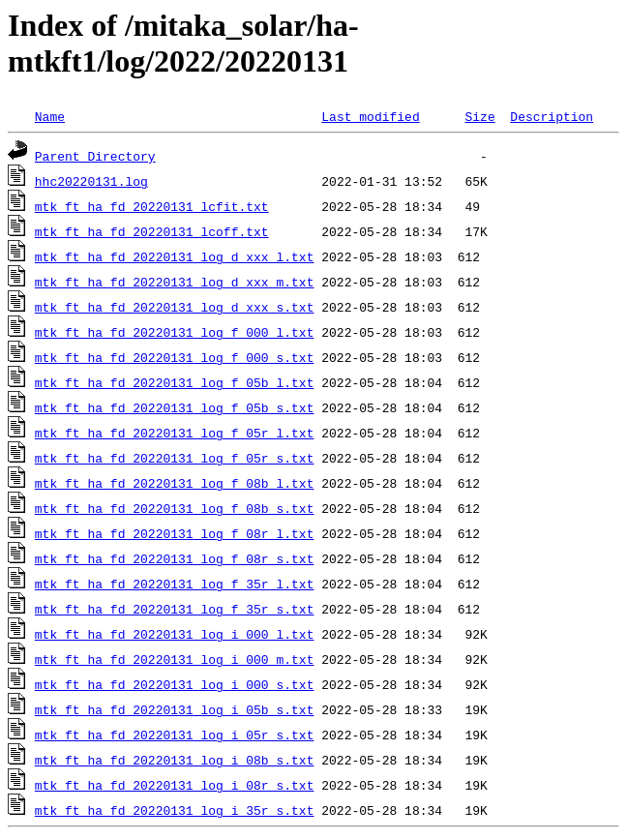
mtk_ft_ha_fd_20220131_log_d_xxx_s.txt (175, 307)
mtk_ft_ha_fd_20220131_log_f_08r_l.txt (175, 533)
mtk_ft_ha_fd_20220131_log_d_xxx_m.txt (175, 282)
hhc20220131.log (91, 181)
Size (479, 116)
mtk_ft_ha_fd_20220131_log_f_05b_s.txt (175, 407)
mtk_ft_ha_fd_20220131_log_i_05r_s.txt (175, 735)
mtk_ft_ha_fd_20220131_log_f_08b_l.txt (175, 483)
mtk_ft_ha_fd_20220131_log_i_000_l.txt (175, 634)
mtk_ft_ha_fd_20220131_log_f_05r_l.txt (175, 433)
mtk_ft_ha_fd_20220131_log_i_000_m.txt (175, 659)
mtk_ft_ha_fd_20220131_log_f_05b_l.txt (175, 382)
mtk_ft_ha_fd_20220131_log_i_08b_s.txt (175, 760)
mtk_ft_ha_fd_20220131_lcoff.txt (152, 231)
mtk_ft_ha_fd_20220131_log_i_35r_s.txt (175, 810)
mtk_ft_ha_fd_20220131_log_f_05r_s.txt (175, 458)
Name (50, 116)
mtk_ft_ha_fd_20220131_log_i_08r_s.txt (175, 785)
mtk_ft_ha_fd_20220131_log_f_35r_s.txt (175, 609)
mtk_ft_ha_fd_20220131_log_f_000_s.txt (175, 357)
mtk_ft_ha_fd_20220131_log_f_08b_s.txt (175, 508)
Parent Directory (95, 156)
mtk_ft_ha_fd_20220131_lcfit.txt (152, 206)
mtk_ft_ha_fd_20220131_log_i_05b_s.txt (175, 709)
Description (552, 116)
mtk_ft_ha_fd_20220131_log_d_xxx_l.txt (175, 256)
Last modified (370, 116)
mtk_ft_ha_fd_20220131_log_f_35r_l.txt (175, 584)
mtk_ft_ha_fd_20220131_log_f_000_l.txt (175, 332)
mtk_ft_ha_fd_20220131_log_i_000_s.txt (175, 684)
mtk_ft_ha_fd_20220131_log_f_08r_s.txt (175, 558)
